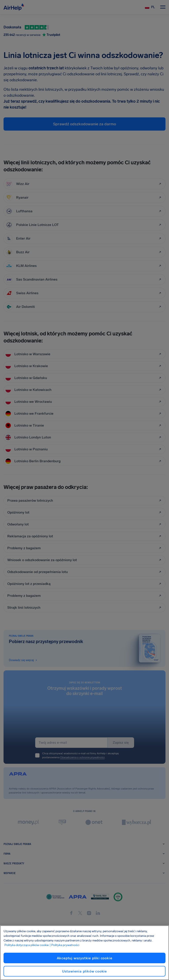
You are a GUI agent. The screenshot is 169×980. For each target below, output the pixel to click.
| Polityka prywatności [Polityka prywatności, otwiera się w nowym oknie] (64, 945)
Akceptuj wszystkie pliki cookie (85, 958)
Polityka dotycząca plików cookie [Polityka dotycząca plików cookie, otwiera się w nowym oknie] (27, 945)
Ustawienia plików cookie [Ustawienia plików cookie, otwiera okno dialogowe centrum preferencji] (84, 971)
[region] (84, 953)
